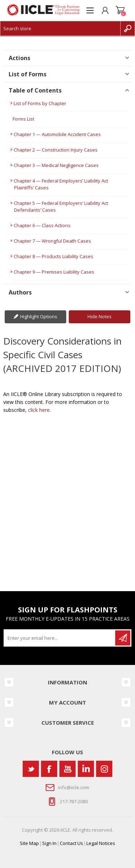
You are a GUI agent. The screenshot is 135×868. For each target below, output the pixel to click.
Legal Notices (101, 843)
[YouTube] (67, 769)
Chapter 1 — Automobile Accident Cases (57, 134)
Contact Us (71, 843)
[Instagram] (104, 769)
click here (39, 410)
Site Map (29, 843)
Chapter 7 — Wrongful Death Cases (52, 241)
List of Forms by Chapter (40, 103)
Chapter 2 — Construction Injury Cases (56, 150)
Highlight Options (39, 316)
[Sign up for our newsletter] (60, 638)
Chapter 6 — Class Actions (42, 225)
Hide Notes (100, 316)
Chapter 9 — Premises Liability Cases (54, 272)
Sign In (49, 843)
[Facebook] (49, 769)
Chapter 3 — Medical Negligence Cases (56, 165)
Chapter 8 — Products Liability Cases (53, 256)
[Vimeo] (86, 769)
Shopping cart (120, 10)
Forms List (23, 119)
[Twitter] (31, 769)
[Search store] (60, 28)
